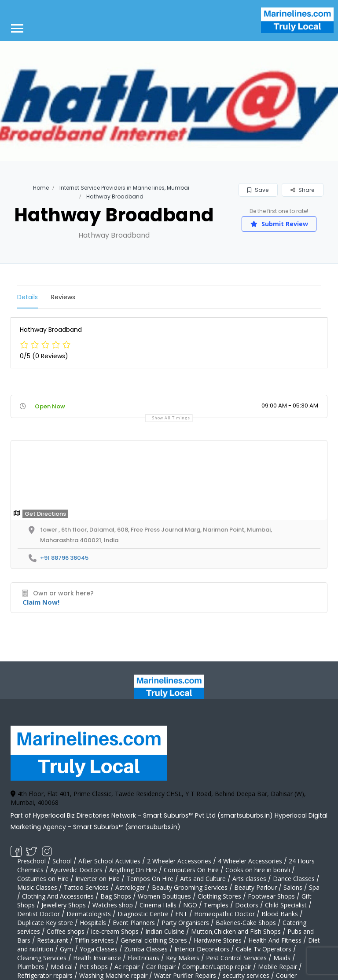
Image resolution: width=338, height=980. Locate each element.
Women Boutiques (164, 896)
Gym (66, 949)
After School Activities (109, 861)
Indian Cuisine (165, 931)
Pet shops (94, 967)
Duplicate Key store (45, 923)
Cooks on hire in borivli (258, 870)
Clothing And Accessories (58, 896)
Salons (293, 887)
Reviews (63, 297)
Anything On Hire (133, 870)
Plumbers (31, 967)
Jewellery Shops (64, 905)
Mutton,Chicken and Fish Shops (236, 931)
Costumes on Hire (43, 879)
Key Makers (183, 958)
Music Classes (37, 887)
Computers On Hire (191, 870)
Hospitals (93, 923)
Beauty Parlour (255, 887)
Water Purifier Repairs (185, 975)
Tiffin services (94, 940)
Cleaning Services (42, 958)
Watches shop (113, 905)
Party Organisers (185, 923)
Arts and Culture (203, 879)
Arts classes (249, 879)
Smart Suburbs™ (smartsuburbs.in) (127, 827)
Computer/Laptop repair (217, 967)
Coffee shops (66, 931)
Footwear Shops (271, 896)
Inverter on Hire (97, 879)
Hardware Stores (218, 940)
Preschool (31, 861)
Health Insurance (97, 958)
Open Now (50, 406)
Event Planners (134, 923)
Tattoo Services (86, 887)
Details (28, 297)
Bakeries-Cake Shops (246, 923)
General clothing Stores (154, 940)
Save (258, 190)
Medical (62, 967)
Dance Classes (294, 879)
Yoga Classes (99, 949)
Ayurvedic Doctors (76, 870)
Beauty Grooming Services (190, 887)
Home (41, 188)
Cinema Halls (158, 905)
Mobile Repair (277, 967)
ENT (181, 914)
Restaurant (53, 940)
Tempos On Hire (150, 879)
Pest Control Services (236, 958)
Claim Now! (41, 602)
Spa (314, 887)
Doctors (247, 905)
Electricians (143, 958)
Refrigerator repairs (45, 975)
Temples (216, 905)
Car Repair (161, 967)
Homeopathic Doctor (224, 914)
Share (302, 190)
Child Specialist (286, 905)
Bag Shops (116, 896)
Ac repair (127, 967)
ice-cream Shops (115, 931)
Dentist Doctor (39, 914)
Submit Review (279, 224)
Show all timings (171, 418)
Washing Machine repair (113, 975)
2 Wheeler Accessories (179, 861)
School (62, 861)
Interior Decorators (202, 949)
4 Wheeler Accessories (250, 861)
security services (246, 975)
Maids (282, 958)
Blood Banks (280, 914)
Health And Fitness (275, 940)
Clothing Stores (219, 896)
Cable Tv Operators (264, 949)
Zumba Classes (146, 949)
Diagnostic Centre (143, 914)
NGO (190, 905)
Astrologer (130, 887)
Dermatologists (89, 914)
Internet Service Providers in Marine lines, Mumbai (124, 188)
